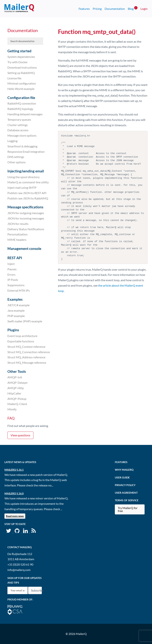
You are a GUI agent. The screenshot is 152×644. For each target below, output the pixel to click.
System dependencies (21, 57)
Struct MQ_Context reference (26, 347)
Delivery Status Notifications (26, 229)
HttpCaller (14, 393)
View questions (20, 435)
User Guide (122, 477)
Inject (11, 264)
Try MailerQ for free (128, 509)
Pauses (12, 269)
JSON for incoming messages (26, 218)
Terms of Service (127, 500)
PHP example (16, 316)
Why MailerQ (124, 470)
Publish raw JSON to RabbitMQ (28, 198)
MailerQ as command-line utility (28, 182)
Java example (16, 310)
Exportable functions (21, 341)
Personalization (17, 234)
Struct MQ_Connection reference (29, 352)
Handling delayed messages (25, 114)
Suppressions (16, 285)
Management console (24, 248)
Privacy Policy (125, 485)
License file (14, 78)
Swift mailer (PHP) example (25, 321)
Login (144, 9)
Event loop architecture (22, 336)
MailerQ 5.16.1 (14, 470)
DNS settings (16, 157)
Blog (133, 8)
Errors (11, 274)
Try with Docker (18, 62)
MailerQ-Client (17, 404)
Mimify (12, 409)
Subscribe (36, 590)
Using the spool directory (24, 177)
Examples (15, 299)
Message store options (22, 135)
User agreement (126, 493)
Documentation (115, 9)
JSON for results (18, 224)
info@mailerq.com (19, 570)
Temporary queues (19, 119)
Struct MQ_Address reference (26, 357)
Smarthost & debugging (22, 146)
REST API (15, 258)
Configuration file (21, 98)
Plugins (13, 330)
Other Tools (17, 371)
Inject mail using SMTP (22, 188)
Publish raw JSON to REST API (27, 193)
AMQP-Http (16, 388)
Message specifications (25, 207)
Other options (17, 162)
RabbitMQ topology (20, 109)
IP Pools (13, 280)
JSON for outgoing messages (26, 213)
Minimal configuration (22, 83)
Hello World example (21, 89)
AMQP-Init (15, 377)
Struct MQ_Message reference (27, 363)
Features (84, 9)
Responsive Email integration (26, 151)
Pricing (97, 9)
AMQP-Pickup (17, 398)
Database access (18, 130)
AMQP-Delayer (18, 383)
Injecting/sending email (26, 171)
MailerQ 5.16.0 (14, 493)
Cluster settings (18, 125)
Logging (12, 141)
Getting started (19, 51)
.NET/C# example (18, 305)
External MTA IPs (19, 290)
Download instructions (22, 67)
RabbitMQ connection (22, 103)
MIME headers (17, 240)
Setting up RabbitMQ (21, 73)
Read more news (15, 516)
